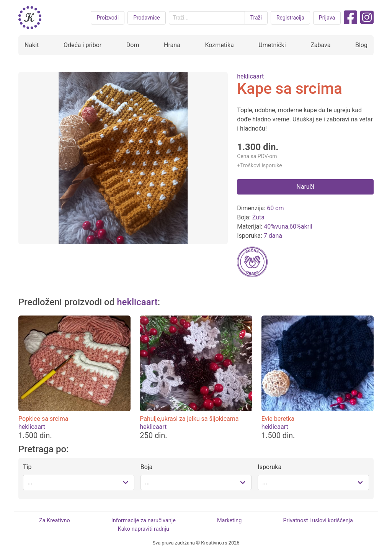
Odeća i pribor (82, 45)
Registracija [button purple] (290, 18)
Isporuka (269, 467)
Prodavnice (147, 18)
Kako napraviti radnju (144, 529)
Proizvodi (108, 18)
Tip (27, 467)
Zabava (320, 45)
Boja (147, 467)
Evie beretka (278, 419)
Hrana (172, 45)
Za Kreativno (55, 521)
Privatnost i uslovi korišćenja (318, 521)
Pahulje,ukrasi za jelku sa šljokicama (189, 419)
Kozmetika (219, 45)
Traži (256, 18)
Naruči (305, 187)
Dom (133, 45)
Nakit (32, 45)
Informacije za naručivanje (144, 521)
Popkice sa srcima (43, 419)
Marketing (229, 521)
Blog (361, 45)
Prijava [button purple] (327, 18)
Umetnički (272, 45)
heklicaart (250, 76)
